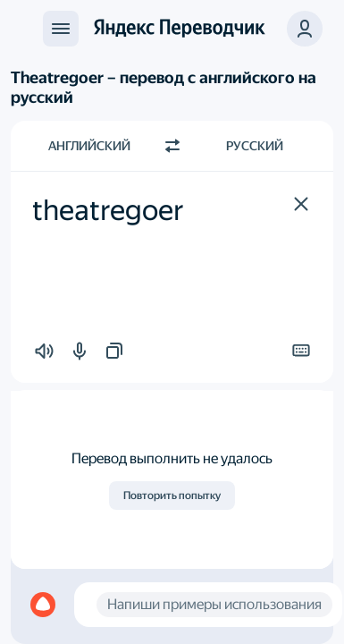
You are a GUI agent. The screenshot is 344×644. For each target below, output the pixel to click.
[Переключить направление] (172, 146)
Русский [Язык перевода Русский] (255, 146)
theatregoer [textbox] (108, 210)
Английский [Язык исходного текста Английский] (89, 146)
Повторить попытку (172, 496)
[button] (301, 204)
